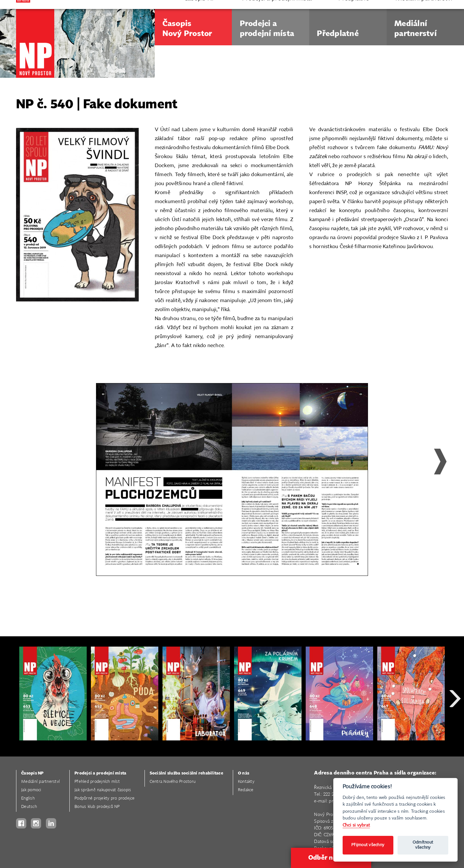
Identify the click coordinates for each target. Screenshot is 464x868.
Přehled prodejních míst (97, 782)
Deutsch (29, 807)
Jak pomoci (31, 790)
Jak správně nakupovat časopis (103, 790)
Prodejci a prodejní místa (100, 773)
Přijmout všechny (368, 845)
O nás (244, 773)
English (28, 798)
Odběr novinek (331, 858)
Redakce (246, 790)
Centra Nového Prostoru (173, 782)
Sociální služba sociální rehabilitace (186, 773)
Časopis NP (32, 773)
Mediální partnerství (40, 782)
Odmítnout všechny (423, 845)
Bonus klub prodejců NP (97, 807)
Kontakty (246, 782)
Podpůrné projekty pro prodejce (105, 798)
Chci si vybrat (356, 825)
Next (435, 476)
